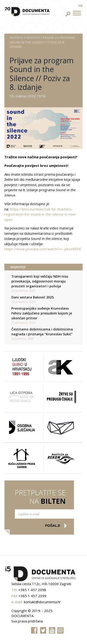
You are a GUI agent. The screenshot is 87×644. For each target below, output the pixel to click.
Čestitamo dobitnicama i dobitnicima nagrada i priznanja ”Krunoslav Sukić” (42, 332)
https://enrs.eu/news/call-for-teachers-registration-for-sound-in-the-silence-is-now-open (41, 214)
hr (81, 6)
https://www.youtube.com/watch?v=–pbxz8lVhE (43, 249)
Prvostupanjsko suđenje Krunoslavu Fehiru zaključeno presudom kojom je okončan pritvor (42, 313)
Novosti (16, 38)
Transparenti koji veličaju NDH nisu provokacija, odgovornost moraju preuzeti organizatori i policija (40, 281)
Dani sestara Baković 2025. (33, 297)
